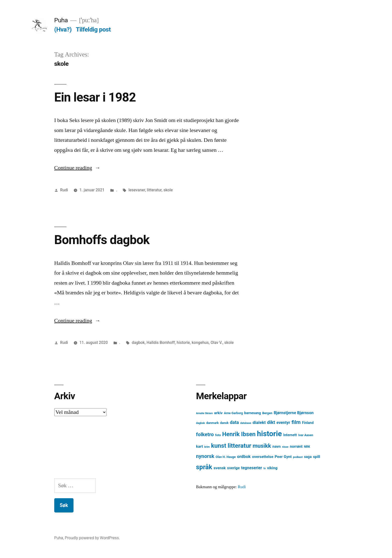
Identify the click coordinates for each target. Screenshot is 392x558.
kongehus (200, 343)
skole (168, 190)
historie (183, 343)
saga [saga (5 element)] (308, 457)
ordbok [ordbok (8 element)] (244, 456)
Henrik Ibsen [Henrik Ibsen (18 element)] (239, 434)
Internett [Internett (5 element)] (290, 435)
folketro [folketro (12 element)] (205, 434)
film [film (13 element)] (296, 422)
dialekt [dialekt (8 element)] (259, 422)
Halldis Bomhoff (161, 343)
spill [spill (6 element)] (317, 457)
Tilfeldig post (93, 29)
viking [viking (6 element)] (272, 468)
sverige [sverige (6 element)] (233, 468)
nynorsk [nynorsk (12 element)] (205, 456)
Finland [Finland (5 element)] (308, 423)
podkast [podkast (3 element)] (298, 457)
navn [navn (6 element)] (277, 446)
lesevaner (137, 190)
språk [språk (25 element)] (204, 467)
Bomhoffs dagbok (102, 240)
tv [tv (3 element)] (265, 468)
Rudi (64, 190)
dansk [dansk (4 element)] (224, 423)
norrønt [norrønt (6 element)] (296, 446)
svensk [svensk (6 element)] (220, 468)
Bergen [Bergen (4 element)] (267, 413)
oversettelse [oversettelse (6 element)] (263, 457)
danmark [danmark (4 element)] (212, 423)
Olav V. (216, 343)
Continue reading (77, 168)
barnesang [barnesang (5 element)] (253, 413)
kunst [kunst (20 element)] (219, 446)
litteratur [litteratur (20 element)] (239, 446)
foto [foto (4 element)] (218, 435)
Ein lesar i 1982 (95, 97)
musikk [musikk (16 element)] (262, 446)
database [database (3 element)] (246, 423)
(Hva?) (63, 29)
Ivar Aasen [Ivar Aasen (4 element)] (306, 435)
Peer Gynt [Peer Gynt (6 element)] (283, 457)
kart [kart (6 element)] (199, 446)
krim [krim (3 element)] (207, 447)
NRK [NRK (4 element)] (307, 447)
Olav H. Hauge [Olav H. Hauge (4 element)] (226, 457)
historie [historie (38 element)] (269, 434)
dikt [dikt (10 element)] (271, 422)
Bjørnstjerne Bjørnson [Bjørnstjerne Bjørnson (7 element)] (294, 413)
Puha (61, 20)
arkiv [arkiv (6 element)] (218, 413)
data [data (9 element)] (234, 422)
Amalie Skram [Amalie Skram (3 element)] (204, 413)
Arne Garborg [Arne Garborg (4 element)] (233, 413)
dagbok (138, 343)
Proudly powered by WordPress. (92, 538)
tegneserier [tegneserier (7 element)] (251, 468)
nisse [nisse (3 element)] (285, 447)
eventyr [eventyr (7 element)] (283, 423)
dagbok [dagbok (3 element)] (200, 423)
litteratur (154, 190)
